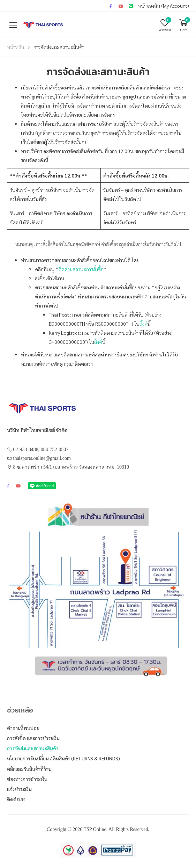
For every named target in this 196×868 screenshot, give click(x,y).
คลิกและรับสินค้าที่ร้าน (29, 769)
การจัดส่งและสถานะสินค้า (33, 748)
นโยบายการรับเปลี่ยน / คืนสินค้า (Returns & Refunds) (63, 758)
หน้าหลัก (16, 47)
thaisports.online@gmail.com (42, 458)
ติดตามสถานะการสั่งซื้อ (81, 269)
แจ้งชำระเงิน (19, 789)
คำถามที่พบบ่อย (23, 728)
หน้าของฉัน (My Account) (164, 6)
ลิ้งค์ (144, 324)
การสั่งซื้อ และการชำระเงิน (33, 738)
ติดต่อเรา (16, 799)
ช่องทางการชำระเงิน (27, 779)
